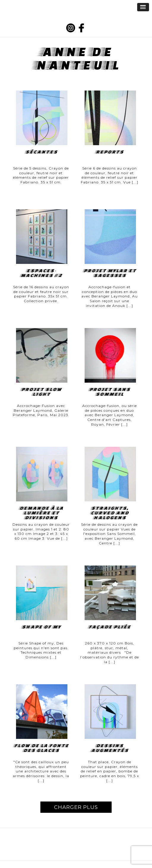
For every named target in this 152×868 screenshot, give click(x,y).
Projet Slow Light (41, 392)
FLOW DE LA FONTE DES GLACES (41, 748)
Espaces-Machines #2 (41, 273)
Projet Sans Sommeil (109, 392)
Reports (109, 152)
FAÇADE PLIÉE (109, 627)
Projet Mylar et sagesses (110, 273)
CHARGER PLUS (76, 807)
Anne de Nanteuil (77, 58)
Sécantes (41, 152)
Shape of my (41, 627)
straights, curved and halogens (109, 513)
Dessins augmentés (109, 748)
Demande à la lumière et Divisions (41, 513)
